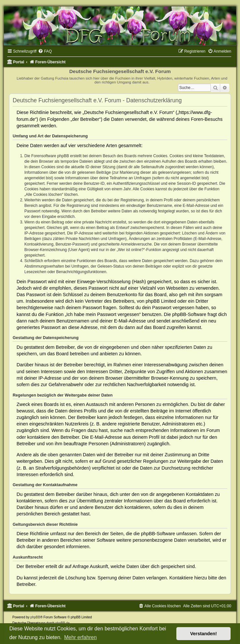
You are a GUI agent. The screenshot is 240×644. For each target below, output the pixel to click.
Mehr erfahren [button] (80, 637)
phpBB (35, 617)
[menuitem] (45, 51)
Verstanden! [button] (204, 634)
